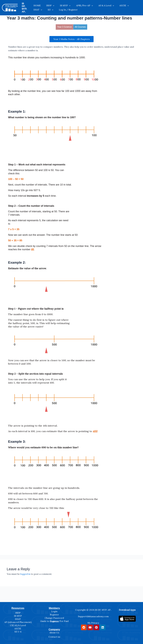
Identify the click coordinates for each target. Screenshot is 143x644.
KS (135, 4)
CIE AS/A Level (18, 624)
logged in (25, 573)
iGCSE (113, 4)
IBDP (50, 4)
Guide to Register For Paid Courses (54, 620)
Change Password (54, 617)
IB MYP (63, 4)
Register (54, 613)
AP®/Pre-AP (79, 4)
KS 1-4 (18, 630)
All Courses (80, 25)
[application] (53, 4)
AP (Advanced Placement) (18, 621)
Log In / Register (46, 10)
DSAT (125, 4)
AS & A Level (98, 4)
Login (54, 610)
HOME (40, 4)
